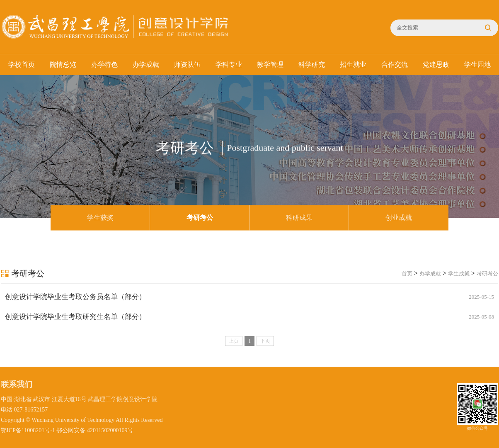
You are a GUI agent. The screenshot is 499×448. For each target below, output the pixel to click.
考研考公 (200, 218)
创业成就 (399, 218)
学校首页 (22, 65)
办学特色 (104, 65)
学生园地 (477, 65)
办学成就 (146, 65)
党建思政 (436, 65)
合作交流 (395, 65)
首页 (407, 274)
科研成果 (299, 218)
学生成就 (459, 274)
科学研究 (312, 65)
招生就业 (353, 65)
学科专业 (229, 65)
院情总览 (63, 65)
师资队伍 (187, 65)
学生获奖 (100, 218)
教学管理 (270, 65)
